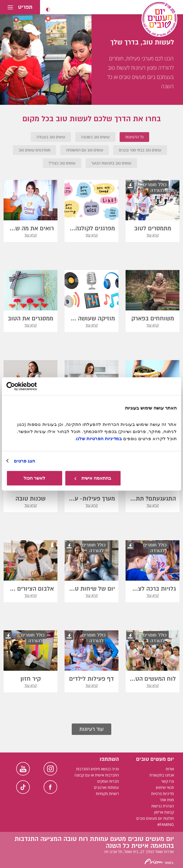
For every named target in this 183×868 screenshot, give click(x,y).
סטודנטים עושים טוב (34, 150)
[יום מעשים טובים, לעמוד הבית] (159, 19)
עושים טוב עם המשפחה (85, 150)
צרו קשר (168, 781)
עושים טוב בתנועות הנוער (111, 163)
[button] (48, 10)
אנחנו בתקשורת (162, 775)
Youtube (23, 769)
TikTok (23, 787)
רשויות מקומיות (107, 794)
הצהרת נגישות (163, 806)
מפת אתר (167, 800)
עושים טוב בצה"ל (62, 163)
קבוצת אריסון (164, 812)
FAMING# (166, 825)
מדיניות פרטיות (163, 794)
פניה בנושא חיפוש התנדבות (97, 769)
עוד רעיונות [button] (91, 729)
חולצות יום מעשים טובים (155, 818)
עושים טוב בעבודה (51, 137)
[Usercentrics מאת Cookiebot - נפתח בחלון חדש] (27, 386)
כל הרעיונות (134, 137)
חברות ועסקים (108, 781)
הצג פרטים (24, 461)
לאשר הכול (34, 478)
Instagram (50, 769)
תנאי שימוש (165, 787)
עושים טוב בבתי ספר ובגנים (140, 150)
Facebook (50, 787)
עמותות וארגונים (106, 787)
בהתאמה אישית (93, 478)
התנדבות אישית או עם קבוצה (97, 775)
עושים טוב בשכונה (95, 137)
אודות (170, 769)
